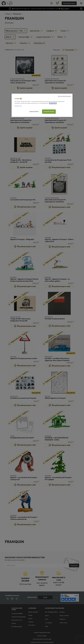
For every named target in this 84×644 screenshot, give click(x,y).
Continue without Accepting (64, 96)
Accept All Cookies (49, 112)
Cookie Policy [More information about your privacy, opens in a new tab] (53, 103)
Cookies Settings (34, 111)
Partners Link (18, 106)
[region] (42, 105)
